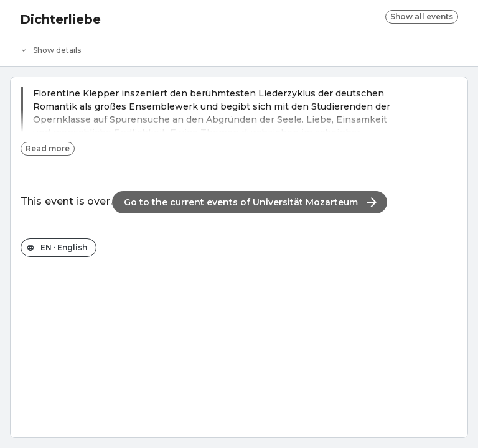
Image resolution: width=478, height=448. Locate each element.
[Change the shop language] (59, 248)
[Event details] (239, 47)
